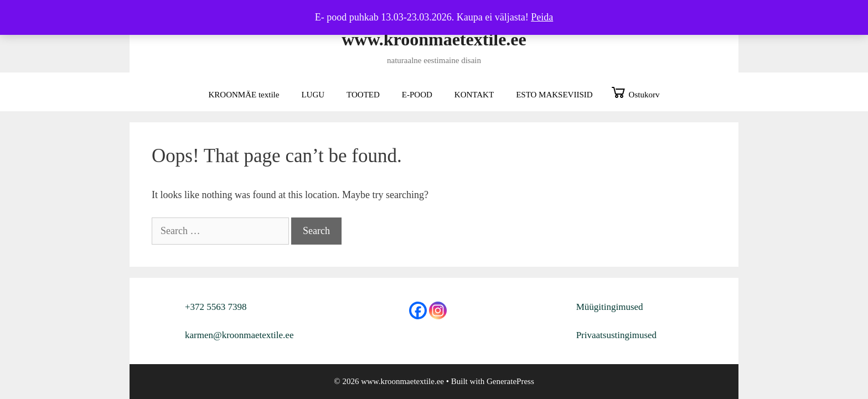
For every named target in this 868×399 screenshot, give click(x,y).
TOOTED (363, 95)
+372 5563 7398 (216, 307)
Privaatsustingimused (616, 335)
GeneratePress (510, 381)
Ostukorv (644, 95)
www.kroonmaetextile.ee (434, 39)
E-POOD (417, 95)
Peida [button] (542, 17)
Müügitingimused (610, 307)
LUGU (313, 95)
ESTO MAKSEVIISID (554, 95)
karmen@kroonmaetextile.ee (239, 335)
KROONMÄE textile (244, 95)
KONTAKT (474, 95)
